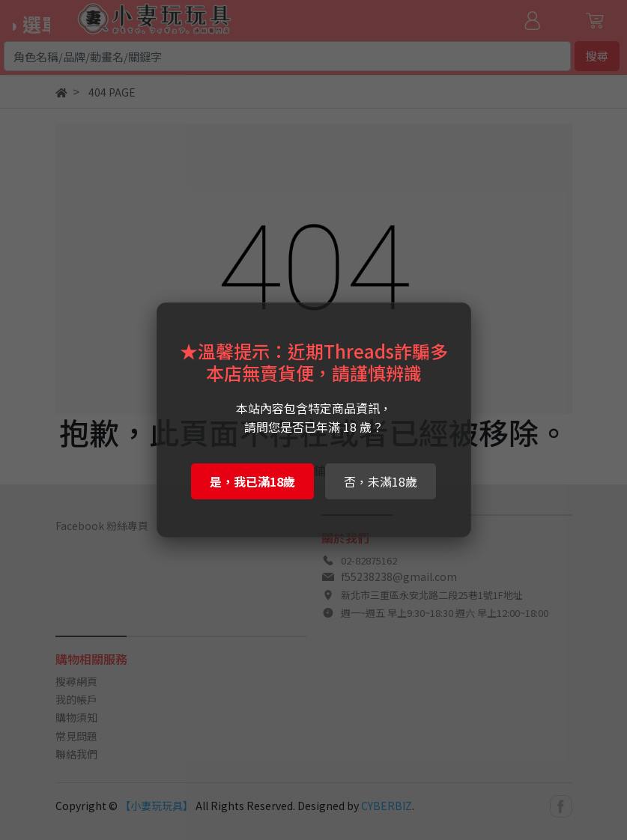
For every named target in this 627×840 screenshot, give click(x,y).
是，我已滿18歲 (252, 481)
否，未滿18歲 (381, 481)
